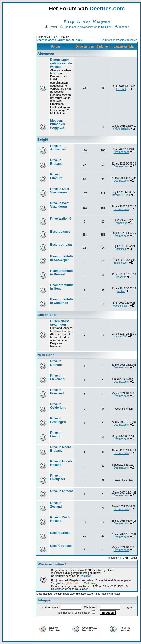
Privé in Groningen (58, 420)
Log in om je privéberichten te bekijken (86, 27)
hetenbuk (121, 89)
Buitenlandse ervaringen (60, 323)
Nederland (46, 355)
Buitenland (47, 315)
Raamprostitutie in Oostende (62, 301)
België (43, 140)
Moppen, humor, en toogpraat (57, 124)
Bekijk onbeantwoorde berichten (119, 40)
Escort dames (60, 232)
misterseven (121, 263)
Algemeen (46, 54)
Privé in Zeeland (56, 505)
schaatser (121, 223)
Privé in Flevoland (57, 377)
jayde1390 (121, 337)
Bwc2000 (85, 576)
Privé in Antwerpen (58, 148)
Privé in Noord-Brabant (61, 449)
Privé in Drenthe (56, 363)
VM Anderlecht (121, 129)
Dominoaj (121, 249)
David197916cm (121, 195)
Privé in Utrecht (62, 491)
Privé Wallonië (61, 219)
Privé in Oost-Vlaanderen (60, 191)
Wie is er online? (52, 564)
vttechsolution (121, 306)
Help (69, 22)
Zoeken (84, 22)
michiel (121, 291)
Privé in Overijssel (57, 477)
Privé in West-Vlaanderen (60, 205)
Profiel (51, 27)
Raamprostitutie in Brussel (62, 273)
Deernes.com (107, 9)
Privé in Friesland (57, 392)
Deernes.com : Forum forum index (59, 40)
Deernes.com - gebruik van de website (61, 63)
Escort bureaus (61, 245)
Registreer (102, 22)
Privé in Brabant (56, 162)
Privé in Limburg (56, 176)
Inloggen (122, 27)
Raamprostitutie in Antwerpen (62, 258)
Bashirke (121, 277)
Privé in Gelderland (58, 406)
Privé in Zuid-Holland (60, 519)
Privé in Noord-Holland (61, 463)
